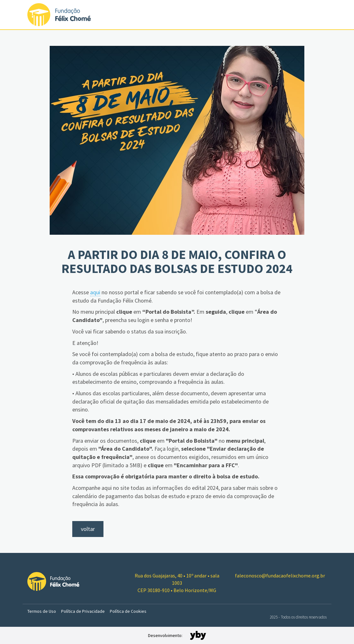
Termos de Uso (42, 611)
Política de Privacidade (83, 611)
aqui (95, 292)
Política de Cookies (128, 611)
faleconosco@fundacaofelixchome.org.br (280, 576)
